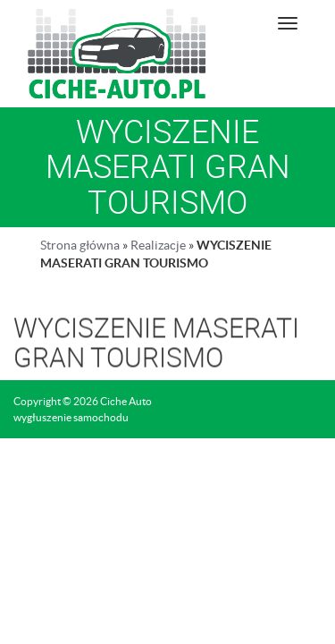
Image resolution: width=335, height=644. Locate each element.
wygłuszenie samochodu (71, 417)
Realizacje (158, 245)
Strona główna (80, 245)
